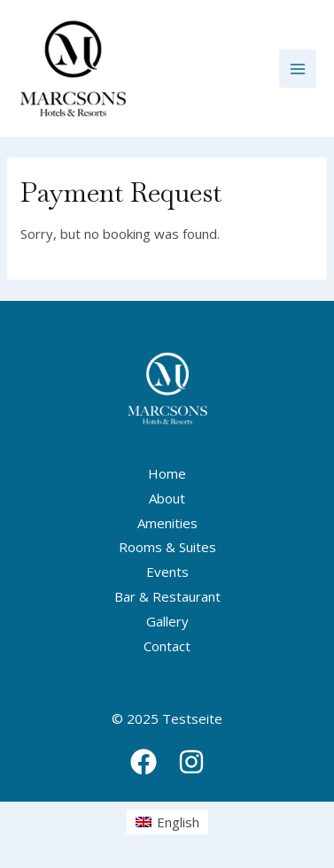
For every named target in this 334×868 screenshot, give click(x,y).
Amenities (167, 523)
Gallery (167, 621)
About (167, 498)
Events (167, 572)
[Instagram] (191, 762)
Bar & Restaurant (167, 596)
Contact (167, 646)
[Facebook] (144, 762)
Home (167, 473)
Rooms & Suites (167, 547)
